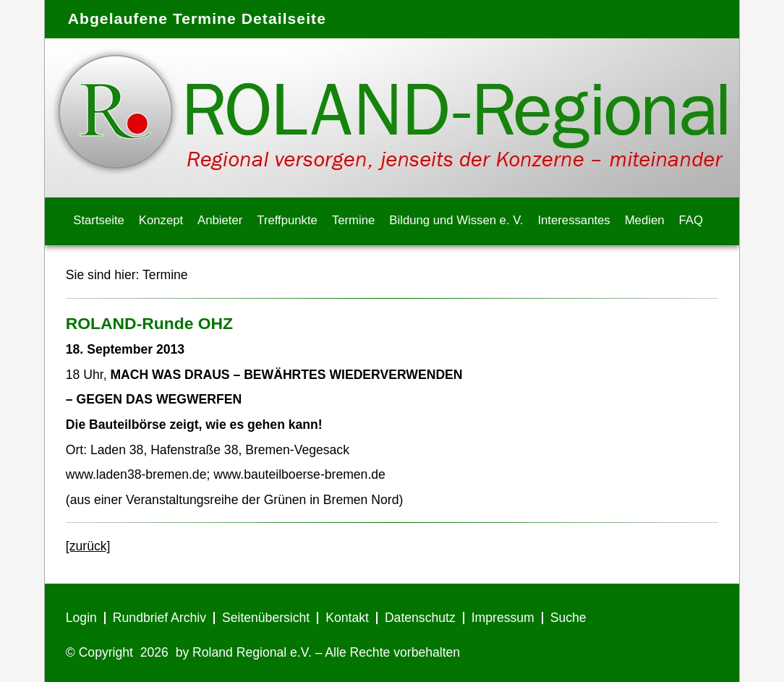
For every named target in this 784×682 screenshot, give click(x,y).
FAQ (691, 220)
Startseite (99, 220)
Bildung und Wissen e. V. (456, 220)
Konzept (161, 220)
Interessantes (574, 220)
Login (81, 618)
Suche (568, 618)
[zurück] (88, 546)
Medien (645, 220)
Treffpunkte (287, 220)
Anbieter (220, 220)
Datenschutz (420, 618)
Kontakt (347, 618)
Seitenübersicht (266, 618)
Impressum (503, 618)
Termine (353, 220)
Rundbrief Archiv (159, 618)
